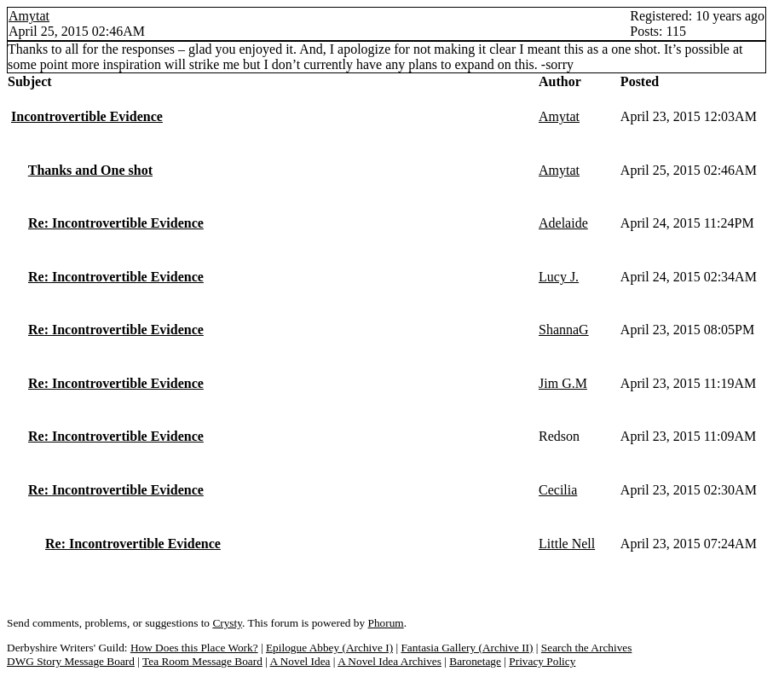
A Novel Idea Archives (389, 661)
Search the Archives (587, 648)
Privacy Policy (542, 661)
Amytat (29, 16)
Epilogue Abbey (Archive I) (329, 648)
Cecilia (558, 490)
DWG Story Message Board (71, 661)
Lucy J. (559, 277)
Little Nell (567, 544)
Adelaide (563, 223)
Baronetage (475, 661)
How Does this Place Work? (194, 648)
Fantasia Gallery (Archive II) (467, 648)
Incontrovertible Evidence (87, 116)
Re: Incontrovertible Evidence (116, 223)
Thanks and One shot (90, 170)
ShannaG (564, 330)
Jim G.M (563, 383)
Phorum (386, 623)
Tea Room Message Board (202, 661)
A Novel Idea (300, 661)
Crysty (227, 623)
